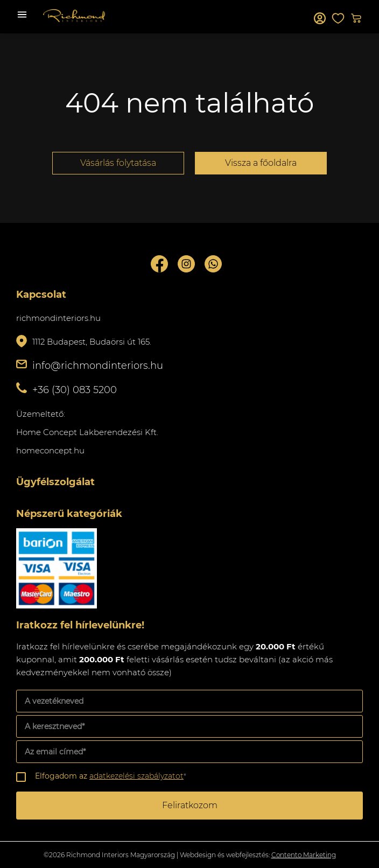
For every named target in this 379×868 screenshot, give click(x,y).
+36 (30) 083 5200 (75, 390)
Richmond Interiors (74, 16)
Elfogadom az (111, 776)
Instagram (186, 264)
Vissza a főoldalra (261, 163)
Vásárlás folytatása (118, 163)
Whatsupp (213, 264)
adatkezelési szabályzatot (136, 776)
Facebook (159, 264)
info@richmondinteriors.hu (98, 366)
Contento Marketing (304, 855)
